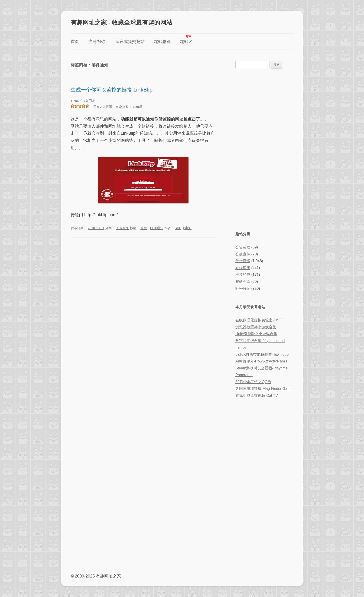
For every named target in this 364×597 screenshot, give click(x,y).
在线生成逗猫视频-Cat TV (257, 396)
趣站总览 (162, 42)
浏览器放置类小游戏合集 (256, 327)
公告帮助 (243, 247)
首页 (75, 42)
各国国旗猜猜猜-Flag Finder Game (264, 389)
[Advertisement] (264, 149)
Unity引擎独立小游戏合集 (256, 334)
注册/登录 (97, 42)
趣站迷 (186, 42)
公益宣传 (243, 254)
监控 (144, 228)
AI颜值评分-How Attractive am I (261, 361)
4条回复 (89, 101)
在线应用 (243, 268)
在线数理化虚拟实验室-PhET (259, 320)
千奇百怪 (122, 228)
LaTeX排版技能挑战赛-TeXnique (262, 354)
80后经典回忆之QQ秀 (253, 382)
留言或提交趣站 (130, 42)
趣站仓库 (243, 282)
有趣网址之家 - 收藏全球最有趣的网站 (121, 22)
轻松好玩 (243, 289)
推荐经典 (243, 275)
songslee (183, 228)
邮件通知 (157, 228)
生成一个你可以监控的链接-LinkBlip (112, 89)
